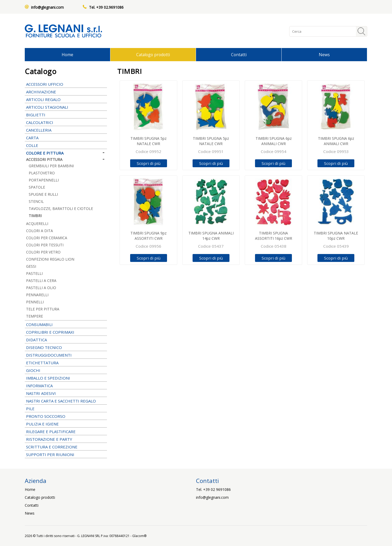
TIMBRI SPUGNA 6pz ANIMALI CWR (274, 141)
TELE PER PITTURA (43, 309)
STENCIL (36, 201)
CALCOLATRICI (66, 122)
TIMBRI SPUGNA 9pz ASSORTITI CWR (148, 236)
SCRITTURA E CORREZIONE (66, 447)
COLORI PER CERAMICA (47, 238)
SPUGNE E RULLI (43, 194)
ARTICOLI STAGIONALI (66, 107)
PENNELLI (66, 302)
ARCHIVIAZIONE (66, 92)
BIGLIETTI (66, 115)
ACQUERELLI (37, 224)
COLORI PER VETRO (43, 252)
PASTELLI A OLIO (41, 288)
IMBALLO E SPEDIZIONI (66, 378)
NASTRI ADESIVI (66, 393)
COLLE (66, 145)
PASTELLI (66, 273)
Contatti (239, 55)
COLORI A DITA (40, 231)
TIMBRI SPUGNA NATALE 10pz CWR (336, 236)
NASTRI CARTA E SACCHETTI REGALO (66, 401)
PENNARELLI (66, 295)
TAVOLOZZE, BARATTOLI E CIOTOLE (61, 209)
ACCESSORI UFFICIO (66, 84)
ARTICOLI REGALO (66, 99)
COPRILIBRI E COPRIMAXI (66, 332)
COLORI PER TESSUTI (45, 245)
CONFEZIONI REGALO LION (50, 259)
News (324, 55)
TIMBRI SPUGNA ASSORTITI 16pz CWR (274, 236)
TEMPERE (66, 316)
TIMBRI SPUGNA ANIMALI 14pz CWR (211, 236)
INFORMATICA (66, 386)
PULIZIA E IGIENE (66, 424)
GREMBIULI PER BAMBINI (51, 166)
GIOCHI (66, 370)
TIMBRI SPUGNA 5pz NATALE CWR (148, 141)
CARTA (66, 138)
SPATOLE (37, 187)
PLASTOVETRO (42, 173)
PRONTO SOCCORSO (46, 416)
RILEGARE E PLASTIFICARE (66, 432)
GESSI (31, 266)
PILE (66, 409)
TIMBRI (35, 216)
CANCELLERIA (66, 130)
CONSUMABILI (66, 324)
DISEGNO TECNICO (66, 347)
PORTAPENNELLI (44, 180)
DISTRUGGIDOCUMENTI (49, 355)
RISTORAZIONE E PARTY (66, 439)
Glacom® (139, 536)
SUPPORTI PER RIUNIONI (66, 454)
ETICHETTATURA (66, 363)
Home (67, 55)
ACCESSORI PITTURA (66, 159)
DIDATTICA (66, 340)
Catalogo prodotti (153, 55)
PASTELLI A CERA (41, 281)
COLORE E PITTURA (66, 153)
